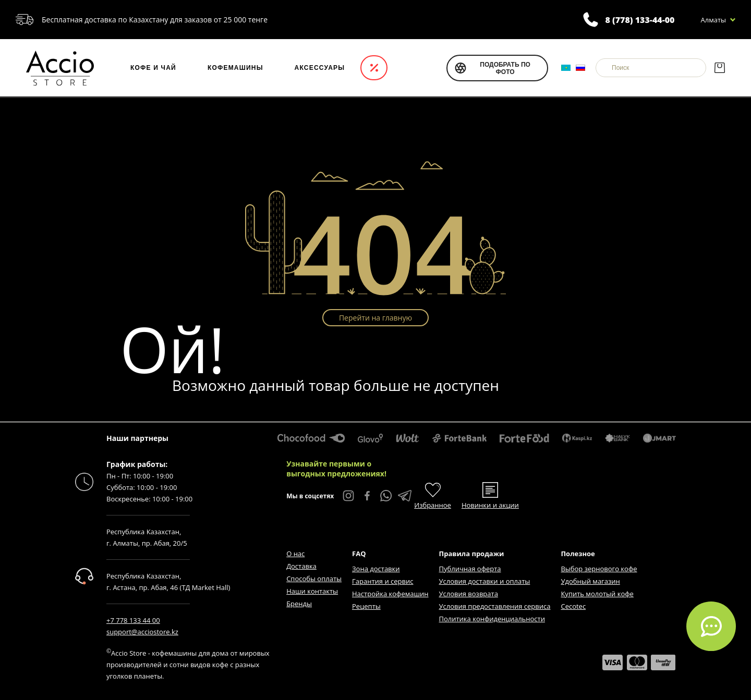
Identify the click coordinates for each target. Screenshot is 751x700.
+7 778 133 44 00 (133, 620)
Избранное (433, 505)
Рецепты (366, 606)
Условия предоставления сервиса (495, 606)
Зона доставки (376, 569)
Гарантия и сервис (383, 581)
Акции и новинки (374, 68)
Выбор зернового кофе (599, 569)
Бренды (299, 604)
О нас (295, 554)
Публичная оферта (470, 569)
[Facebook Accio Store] (367, 496)
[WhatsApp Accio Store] (386, 496)
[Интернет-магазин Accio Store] (60, 68)
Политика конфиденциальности (492, 619)
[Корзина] (719, 68)
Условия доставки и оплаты (485, 581)
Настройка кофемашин (390, 594)
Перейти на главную (375, 318)
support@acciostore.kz (142, 632)
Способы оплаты (314, 579)
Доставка (301, 566)
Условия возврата (469, 594)
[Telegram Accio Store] (405, 496)
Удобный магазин (590, 581)
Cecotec (573, 606)
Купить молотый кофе (597, 594)
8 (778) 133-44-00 (640, 20)
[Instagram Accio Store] (348, 496)
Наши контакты (312, 591)
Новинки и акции (490, 505)
